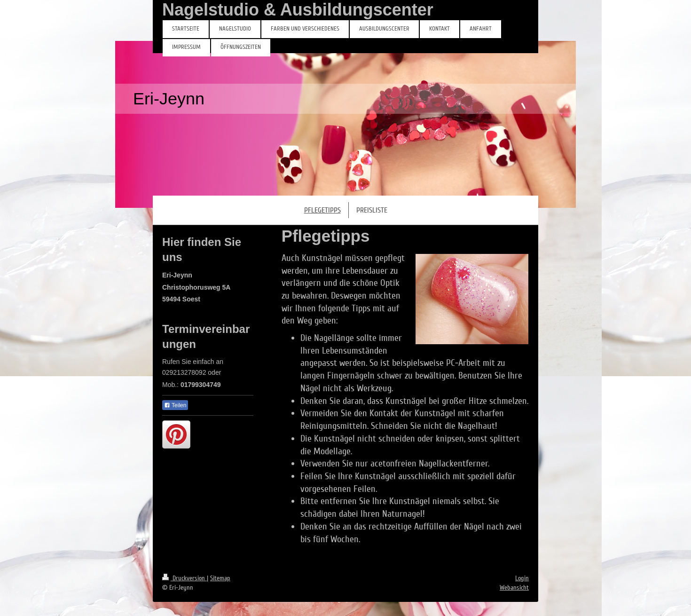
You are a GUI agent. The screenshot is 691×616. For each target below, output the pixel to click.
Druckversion (185, 578)
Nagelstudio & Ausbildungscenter (298, 10)
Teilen (175, 405)
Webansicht (514, 588)
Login (522, 578)
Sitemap (220, 578)
